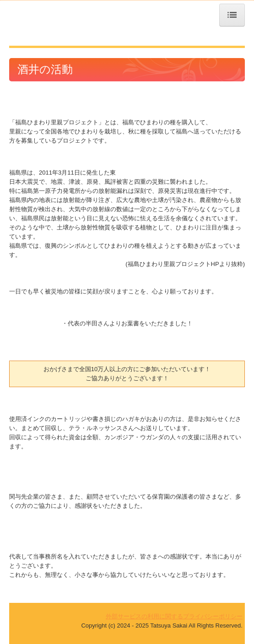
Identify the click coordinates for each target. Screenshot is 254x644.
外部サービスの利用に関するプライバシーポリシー (174, 616)
